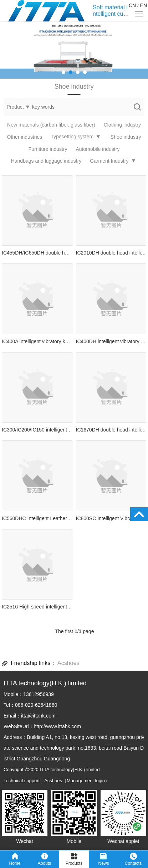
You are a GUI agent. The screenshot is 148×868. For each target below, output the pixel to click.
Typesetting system (72, 137)
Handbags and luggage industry (46, 161)
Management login (86, 781)
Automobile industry (98, 149)
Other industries (25, 137)
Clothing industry (122, 125)
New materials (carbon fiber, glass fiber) (51, 125)
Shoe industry (126, 137)
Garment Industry (109, 161)
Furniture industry (48, 149)
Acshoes (68, 663)
